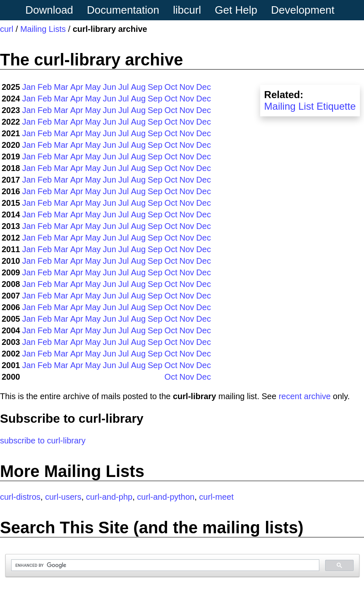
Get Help (236, 10)
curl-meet (216, 497)
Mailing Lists (43, 29)
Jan (29, 87)
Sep (155, 87)
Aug (138, 87)
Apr (77, 87)
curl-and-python (166, 497)
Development (303, 10)
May (93, 87)
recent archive (305, 396)
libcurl (187, 10)
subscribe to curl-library (43, 441)
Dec (204, 87)
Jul (124, 87)
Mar (61, 87)
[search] (164, 565)
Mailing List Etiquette (310, 106)
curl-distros (20, 497)
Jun (110, 87)
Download (49, 10)
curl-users (63, 497)
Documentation (123, 10)
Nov (187, 87)
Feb (45, 87)
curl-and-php (109, 497)
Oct (171, 87)
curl (7, 29)
